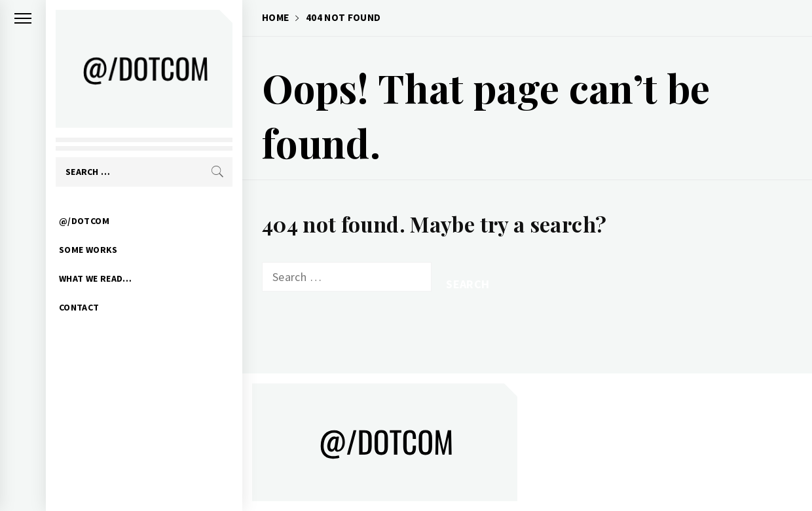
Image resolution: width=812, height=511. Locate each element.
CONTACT (79, 307)
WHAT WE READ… (96, 278)
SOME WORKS (88, 250)
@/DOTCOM (84, 221)
